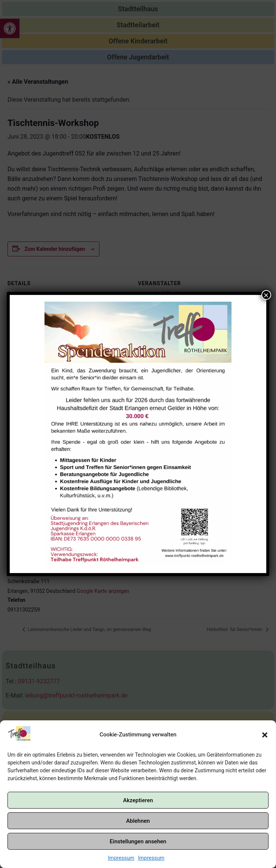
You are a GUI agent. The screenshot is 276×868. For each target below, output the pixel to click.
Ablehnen (138, 821)
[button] (265, 735)
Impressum (121, 858)
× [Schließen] (266, 295)
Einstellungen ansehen (138, 841)
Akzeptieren (138, 800)
